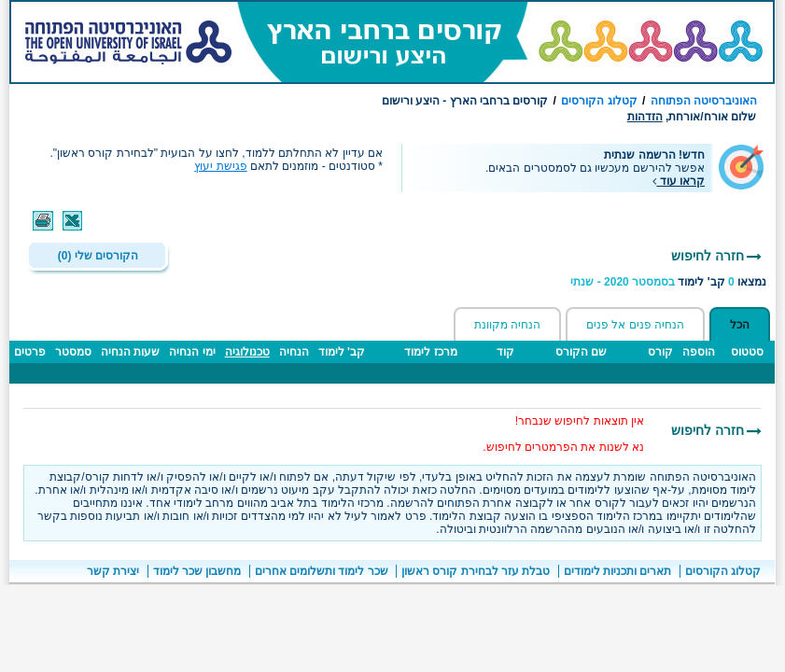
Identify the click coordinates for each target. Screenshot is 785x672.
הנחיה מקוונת (507, 325)
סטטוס (747, 352)
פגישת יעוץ (220, 166)
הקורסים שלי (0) (98, 256)
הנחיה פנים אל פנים (635, 325)
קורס (660, 352)
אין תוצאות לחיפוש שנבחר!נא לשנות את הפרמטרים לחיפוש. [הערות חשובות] (563, 434)
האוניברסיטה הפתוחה (704, 101)
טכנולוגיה (247, 352)
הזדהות (645, 117)
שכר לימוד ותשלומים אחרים (322, 571)
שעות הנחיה (130, 352)
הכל (740, 325)
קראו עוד (679, 181)
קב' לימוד (342, 352)
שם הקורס (581, 352)
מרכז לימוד (430, 352)
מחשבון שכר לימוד (197, 571)
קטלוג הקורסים (599, 101)
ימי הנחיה (192, 352)
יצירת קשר (113, 571)
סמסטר (73, 352)
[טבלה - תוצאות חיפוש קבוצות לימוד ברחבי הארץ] (392, 371)
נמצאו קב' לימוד (668, 282)
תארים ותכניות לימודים (618, 571)
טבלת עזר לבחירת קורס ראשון (476, 571)
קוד (505, 352)
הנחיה (294, 352)
